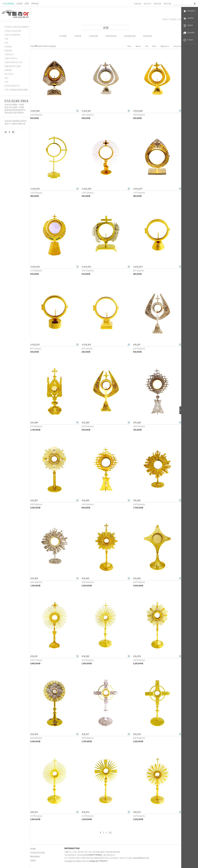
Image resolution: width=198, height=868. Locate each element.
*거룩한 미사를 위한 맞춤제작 (17, 27)
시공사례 (137, 4)
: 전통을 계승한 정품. (13, 31)
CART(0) (188, 18)
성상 (6, 43)
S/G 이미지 (9, 74)
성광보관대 (148, 36)
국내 (61, 36)
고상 (6, 39)
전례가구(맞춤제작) (12, 35)
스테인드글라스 (11, 58)
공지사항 (157, 4)
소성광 (92, 36)
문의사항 (167, 4)
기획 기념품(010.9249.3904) (16, 90)
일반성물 (8, 51)
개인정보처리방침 (37, 853)
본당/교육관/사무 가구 (14, 62)
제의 (6, 78)
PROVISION (35, 857)
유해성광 (109, 36)
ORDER (188, 26)
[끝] (110, 833)
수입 (76, 36)
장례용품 (8, 70)
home (165, 19)
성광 (180, 19)
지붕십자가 (9, 54)
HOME (33, 849)
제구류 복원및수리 (12, 86)
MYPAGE (35, 4)
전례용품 (8, 47)
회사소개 (147, 4)
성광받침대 (129, 36)
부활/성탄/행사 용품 (13, 66)
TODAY (188, 40)
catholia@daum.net (141, 858)
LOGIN (19, 4)
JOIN (27, 4)
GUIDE (33, 861)
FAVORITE (189, 11)
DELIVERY (189, 33)
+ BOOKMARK (8, 4)
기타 (6, 82)
